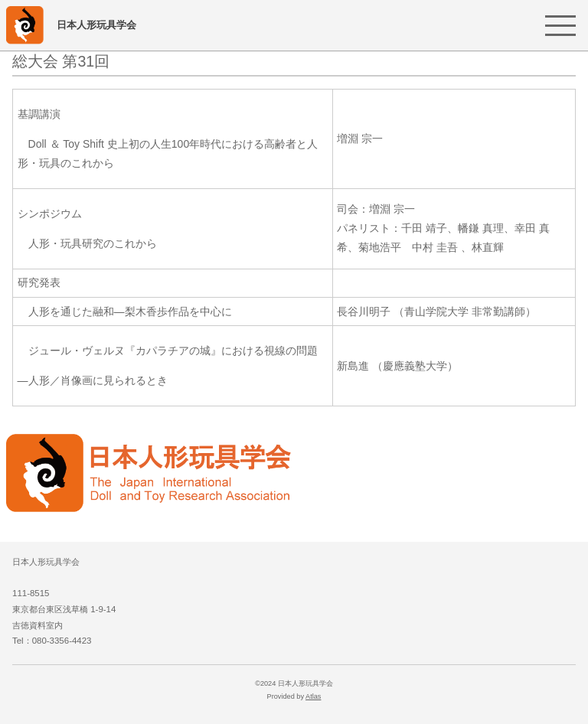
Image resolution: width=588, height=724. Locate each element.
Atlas (313, 696)
